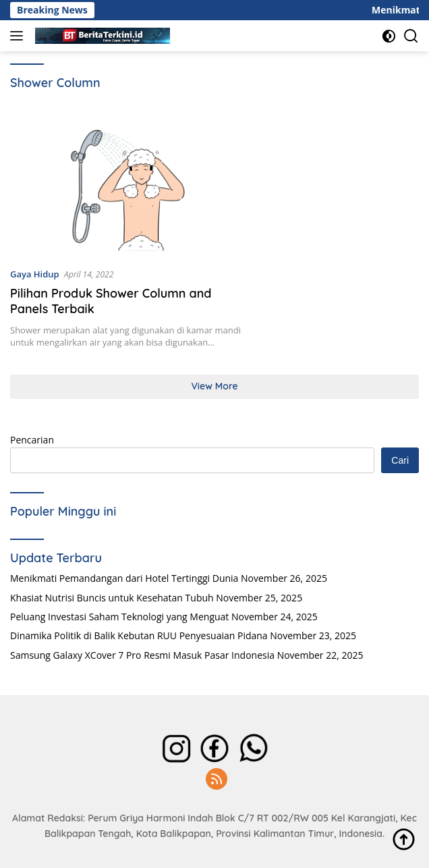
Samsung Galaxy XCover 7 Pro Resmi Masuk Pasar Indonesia (142, 655)
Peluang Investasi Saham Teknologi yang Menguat (119, 617)
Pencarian (32, 440)
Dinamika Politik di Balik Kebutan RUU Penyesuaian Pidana (139, 635)
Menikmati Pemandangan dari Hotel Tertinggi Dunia (124, 578)
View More (214, 386)
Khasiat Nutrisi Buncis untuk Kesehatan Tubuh (112, 598)
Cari (400, 460)
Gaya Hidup (35, 274)
